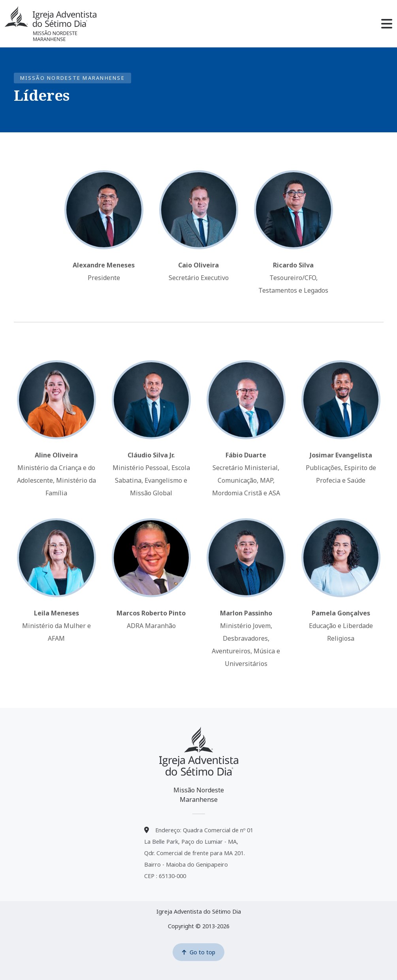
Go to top (199, 952)
